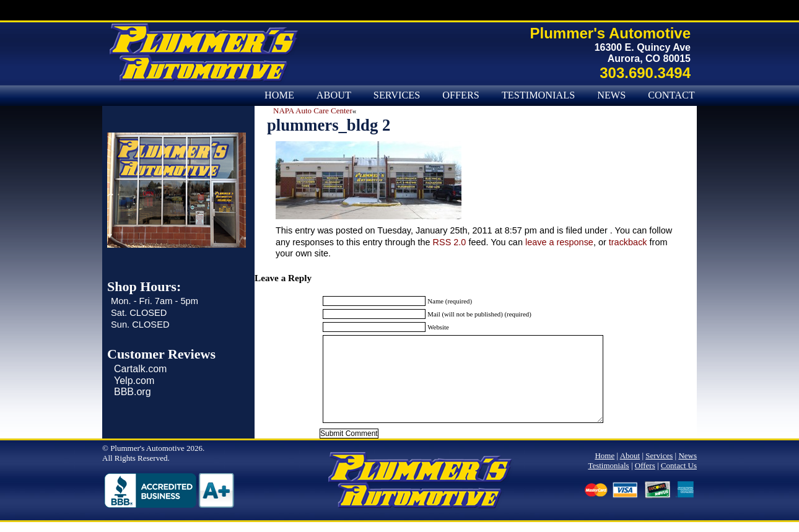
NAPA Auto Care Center (313, 111)
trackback (628, 242)
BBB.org (133, 392)
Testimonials (538, 95)
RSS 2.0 (450, 242)
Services (397, 95)
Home (279, 95)
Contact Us (679, 95)
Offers (461, 95)
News (611, 95)
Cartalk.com (140, 369)
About (334, 95)
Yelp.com (134, 381)
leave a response (559, 242)
